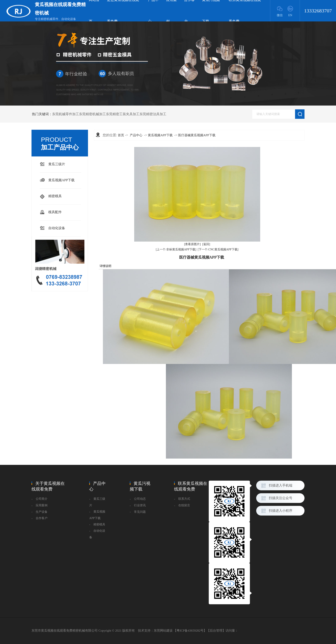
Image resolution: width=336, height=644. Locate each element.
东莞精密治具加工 (153, 114)
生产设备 (42, 512)
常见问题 (140, 512)
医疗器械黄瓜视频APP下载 (197, 135)
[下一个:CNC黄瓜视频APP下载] (218, 249)
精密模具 (55, 196)
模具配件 (55, 212)
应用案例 (42, 505)
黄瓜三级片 (57, 164)
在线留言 (184, 505)
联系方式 (184, 499)
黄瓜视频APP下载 (61, 180)
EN (290, 15)
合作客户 (42, 518)
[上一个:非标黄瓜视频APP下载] (176, 249)
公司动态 (140, 499)
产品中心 (136, 135)
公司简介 (42, 499)
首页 (121, 135)
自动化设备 (57, 228)
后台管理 (216, 631)
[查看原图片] (192, 244)
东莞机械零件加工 (66, 114)
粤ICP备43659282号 (190, 631)
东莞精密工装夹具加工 (123, 114)
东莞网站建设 (163, 631)
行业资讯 (140, 505)
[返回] (206, 244)
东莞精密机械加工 (92, 114)
